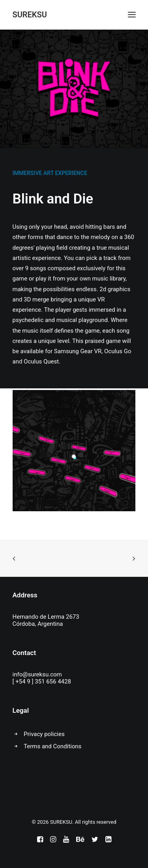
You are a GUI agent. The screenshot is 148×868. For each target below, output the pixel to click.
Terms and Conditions (52, 746)
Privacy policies (44, 734)
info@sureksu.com (37, 674)
